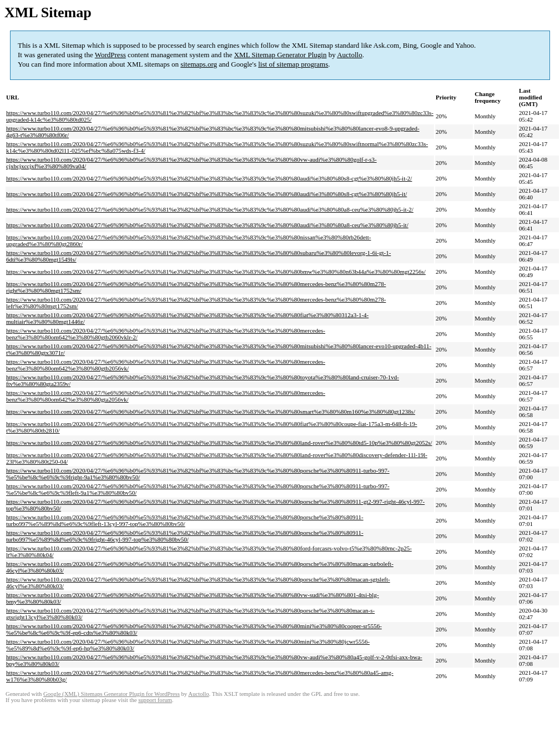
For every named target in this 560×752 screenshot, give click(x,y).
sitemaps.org (199, 64)
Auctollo (350, 55)
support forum (155, 700)
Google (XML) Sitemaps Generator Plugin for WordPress (112, 694)
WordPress (110, 55)
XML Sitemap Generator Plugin (281, 55)
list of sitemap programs (293, 64)
